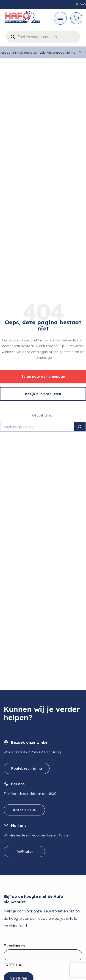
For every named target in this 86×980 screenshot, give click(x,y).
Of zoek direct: (43, 415)
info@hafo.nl (24, 851)
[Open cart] (76, 18)
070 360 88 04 (24, 810)
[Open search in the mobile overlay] (43, 36)
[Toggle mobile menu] (60, 18)
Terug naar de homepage (43, 377)
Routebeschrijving (27, 768)
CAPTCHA (12, 965)
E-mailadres (14, 946)
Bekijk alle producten (43, 394)
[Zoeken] (80, 427)
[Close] (80, 52)
